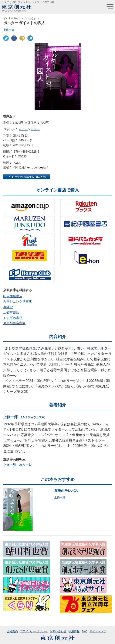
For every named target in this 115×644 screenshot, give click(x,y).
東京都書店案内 (14, 323)
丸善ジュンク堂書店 (18, 301)
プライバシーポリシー (34, 631)
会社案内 (12, 631)
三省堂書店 (11, 312)
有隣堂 (8, 307)
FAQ (84, 631)
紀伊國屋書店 (13, 296)
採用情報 (74, 631)
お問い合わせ (58, 631)
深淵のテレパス (66, 490)
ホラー (23, 129)
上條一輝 (9, 30)
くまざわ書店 (13, 318)
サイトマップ (98, 631)
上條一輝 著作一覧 (18, 465)
